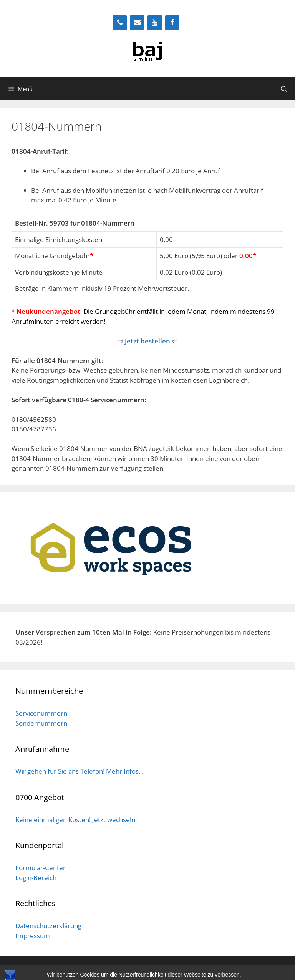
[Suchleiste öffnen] (284, 89)
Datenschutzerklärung (48, 926)
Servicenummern (41, 713)
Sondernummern (41, 723)
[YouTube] (155, 23)
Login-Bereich (36, 878)
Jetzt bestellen (147, 341)
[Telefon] (120, 23)
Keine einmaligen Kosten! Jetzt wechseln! (76, 820)
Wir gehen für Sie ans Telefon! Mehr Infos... (79, 771)
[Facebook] (172, 23)
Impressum (33, 936)
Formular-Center (41, 868)
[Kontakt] (137, 23)
